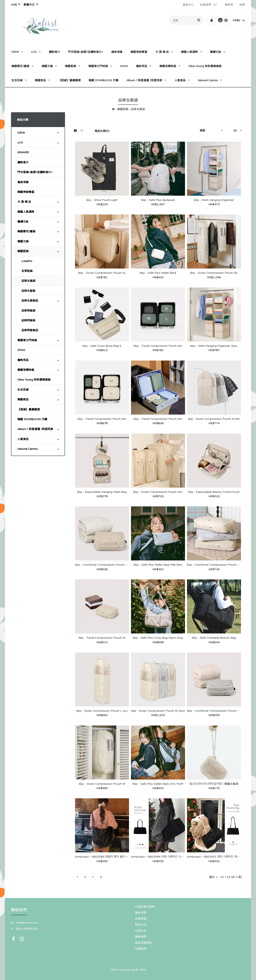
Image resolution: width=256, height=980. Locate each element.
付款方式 (141, 931)
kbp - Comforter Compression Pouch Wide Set (218, 565)
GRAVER (23, 152)
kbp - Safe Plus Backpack (158, 200)
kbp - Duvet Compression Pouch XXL (158, 492)
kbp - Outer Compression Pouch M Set (214, 419)
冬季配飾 (27, 271)
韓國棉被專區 (26, 192)
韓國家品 (23, 399)
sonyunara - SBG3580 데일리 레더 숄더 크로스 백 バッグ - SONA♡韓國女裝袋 (124, 857)
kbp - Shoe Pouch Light (102, 200)
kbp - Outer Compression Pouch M (102, 784)
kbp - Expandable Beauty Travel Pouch (214, 492)
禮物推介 (23, 162)
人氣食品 (23, 439)
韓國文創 (23, 241)
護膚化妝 (23, 221)
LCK (20, 142)
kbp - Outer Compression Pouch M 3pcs (158, 711)
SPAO (21, 350)
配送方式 (141, 925)
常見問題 (141, 919)
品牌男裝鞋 (28, 320)
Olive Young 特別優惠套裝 (34, 380)
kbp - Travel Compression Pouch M (102, 638)
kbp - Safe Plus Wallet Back (158, 273)
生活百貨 (23, 390)
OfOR (21, 133)
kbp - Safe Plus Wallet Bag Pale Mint (158, 565)
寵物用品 (23, 360)
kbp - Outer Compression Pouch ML (214, 273)
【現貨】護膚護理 (29, 409)
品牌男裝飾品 (30, 330)
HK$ (14, 5)
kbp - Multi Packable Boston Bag (214, 638)
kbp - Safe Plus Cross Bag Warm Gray (158, 638)
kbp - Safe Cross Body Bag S (102, 346)
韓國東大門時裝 (27, 340)
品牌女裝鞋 (28, 291)
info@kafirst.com (27, 923)
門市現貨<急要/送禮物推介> (35, 172)
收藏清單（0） (209, 5)
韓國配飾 (123, 109)
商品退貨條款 (143, 943)
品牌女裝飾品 (30, 301)
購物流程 (141, 913)
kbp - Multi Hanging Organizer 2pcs (214, 346)
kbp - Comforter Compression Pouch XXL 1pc (106, 565)
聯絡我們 (141, 937)
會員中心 (188, 5)
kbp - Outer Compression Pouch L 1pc (102, 711)
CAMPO (27, 261)
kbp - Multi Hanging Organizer (214, 200)
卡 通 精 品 (24, 202)
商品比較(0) (102, 131)
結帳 (242, 5)
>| (101, 877)
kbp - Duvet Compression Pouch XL (102, 273)
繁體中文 (29, 5)
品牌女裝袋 (138, 109)
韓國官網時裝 (26, 370)
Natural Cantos (27, 449)
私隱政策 (141, 949)
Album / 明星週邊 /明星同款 (35, 429)
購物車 (229, 5)
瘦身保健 (23, 182)
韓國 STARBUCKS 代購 (32, 419)
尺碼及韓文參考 (145, 907)
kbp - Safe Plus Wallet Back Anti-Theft (158, 784)
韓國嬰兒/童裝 (26, 231)
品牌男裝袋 (28, 311)
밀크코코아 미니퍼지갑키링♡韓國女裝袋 (214, 784)
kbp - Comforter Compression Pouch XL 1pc (217, 711)
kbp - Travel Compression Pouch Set (158, 346)
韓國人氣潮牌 (26, 212)
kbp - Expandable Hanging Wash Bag (102, 492)
